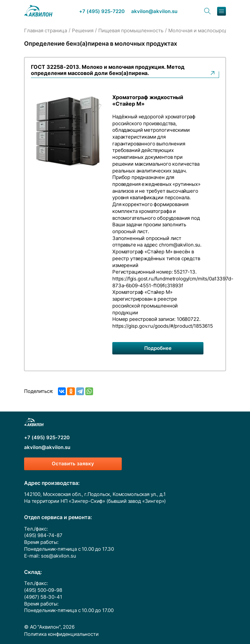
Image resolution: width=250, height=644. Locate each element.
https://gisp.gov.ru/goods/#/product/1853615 (163, 326)
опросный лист (130, 232)
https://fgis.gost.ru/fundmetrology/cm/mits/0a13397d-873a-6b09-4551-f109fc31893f (173, 282)
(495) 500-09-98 (43, 590)
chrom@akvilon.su (180, 245)
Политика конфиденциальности (61, 634)
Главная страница (46, 31)
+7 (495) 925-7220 (102, 12)
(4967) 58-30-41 (43, 597)
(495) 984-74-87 (43, 535)
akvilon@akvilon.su (154, 12)
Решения (83, 31)
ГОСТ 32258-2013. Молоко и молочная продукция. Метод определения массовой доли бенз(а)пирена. (123, 70)
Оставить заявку (73, 464)
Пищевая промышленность (131, 31)
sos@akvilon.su (59, 556)
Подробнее (158, 348)
